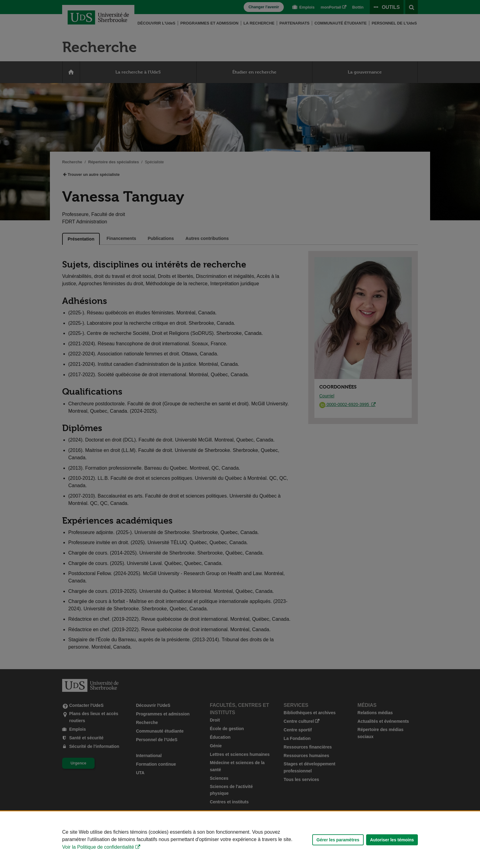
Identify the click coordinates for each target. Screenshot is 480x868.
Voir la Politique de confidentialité (98, 847)
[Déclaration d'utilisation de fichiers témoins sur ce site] (240, 840)
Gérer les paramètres (338, 840)
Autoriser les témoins (392, 840)
